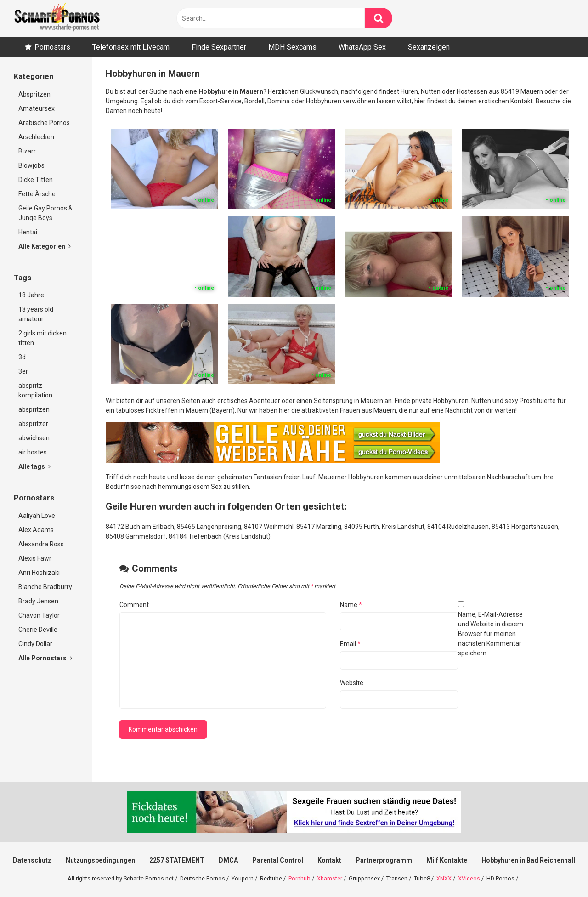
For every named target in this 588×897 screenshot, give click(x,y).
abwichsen (34, 438)
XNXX (444, 878)
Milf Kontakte (447, 860)
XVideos (469, 878)
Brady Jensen (38, 601)
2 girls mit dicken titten (42, 338)
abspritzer (33, 424)
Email (350, 644)
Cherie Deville (38, 630)
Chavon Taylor (39, 615)
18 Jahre (31, 295)
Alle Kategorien (45, 246)
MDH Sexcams (292, 47)
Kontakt (329, 860)
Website (352, 683)
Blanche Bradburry (45, 587)
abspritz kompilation (35, 390)
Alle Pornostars (45, 658)
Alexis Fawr (35, 558)
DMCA (228, 860)
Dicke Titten (36, 180)
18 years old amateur (36, 314)
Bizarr (27, 151)
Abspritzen (34, 94)
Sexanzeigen (429, 47)
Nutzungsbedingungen (100, 860)
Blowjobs (31, 165)
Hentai (28, 232)
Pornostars (52, 47)
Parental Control (278, 860)
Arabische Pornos (44, 123)
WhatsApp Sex (362, 47)
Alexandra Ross (41, 544)
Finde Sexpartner (219, 47)
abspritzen (34, 409)
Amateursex (37, 108)
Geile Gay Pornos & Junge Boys (45, 213)
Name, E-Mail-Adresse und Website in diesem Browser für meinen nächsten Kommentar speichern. (491, 634)
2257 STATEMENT (177, 860)
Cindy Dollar (35, 644)
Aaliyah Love (37, 516)
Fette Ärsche (37, 194)
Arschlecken (36, 137)
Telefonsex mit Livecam (131, 47)
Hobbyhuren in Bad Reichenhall (528, 860)
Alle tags (34, 466)
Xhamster (330, 878)
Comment (134, 605)
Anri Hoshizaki (39, 573)
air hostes (33, 452)
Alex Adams (36, 530)
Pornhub (300, 878)
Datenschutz (32, 860)
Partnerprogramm (384, 860)
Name (351, 605)
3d (22, 357)
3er (23, 371)
